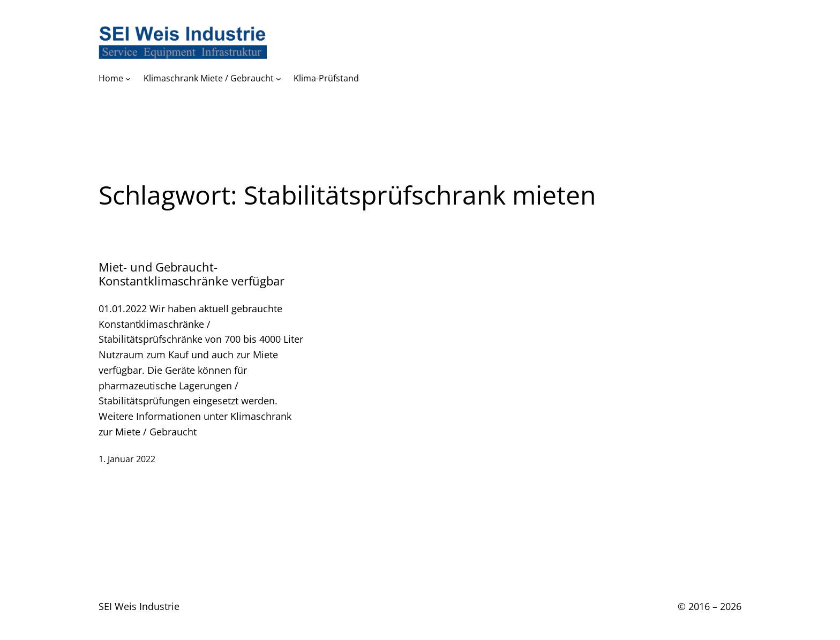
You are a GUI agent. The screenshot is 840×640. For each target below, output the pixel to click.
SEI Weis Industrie (139, 606)
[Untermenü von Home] (128, 79)
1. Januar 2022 (127, 459)
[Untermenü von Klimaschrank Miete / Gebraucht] (279, 79)
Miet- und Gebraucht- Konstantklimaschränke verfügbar (192, 274)
